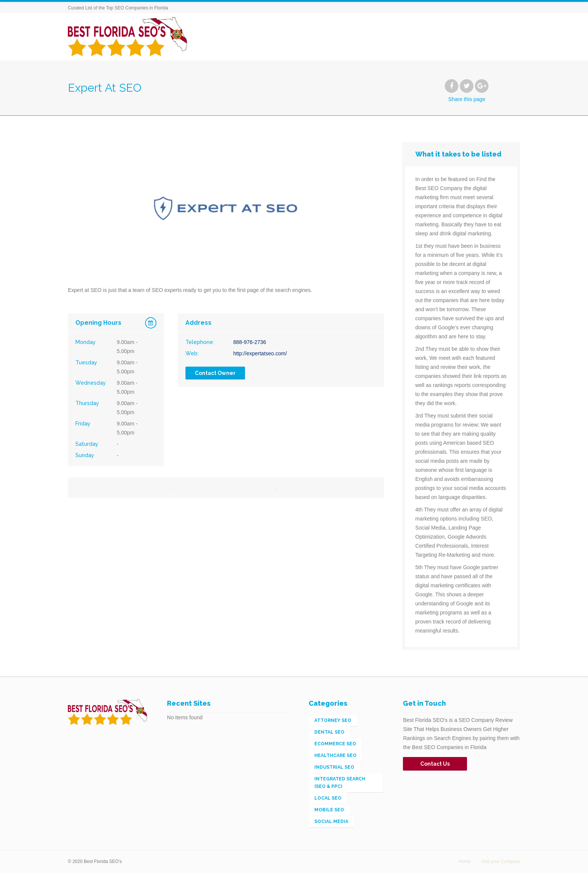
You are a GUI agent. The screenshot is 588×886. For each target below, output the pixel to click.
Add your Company (501, 861)
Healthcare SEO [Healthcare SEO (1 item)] (335, 755)
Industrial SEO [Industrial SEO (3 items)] (334, 767)
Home (465, 861)
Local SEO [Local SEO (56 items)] (328, 798)
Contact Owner (215, 373)
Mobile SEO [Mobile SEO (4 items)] (329, 810)
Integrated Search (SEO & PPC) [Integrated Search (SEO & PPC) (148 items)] (340, 783)
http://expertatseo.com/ (260, 353)
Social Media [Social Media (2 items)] (331, 822)
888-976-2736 (250, 342)
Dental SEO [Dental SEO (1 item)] (329, 732)
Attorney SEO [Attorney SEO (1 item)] (333, 720)
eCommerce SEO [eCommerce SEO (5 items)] (335, 744)
